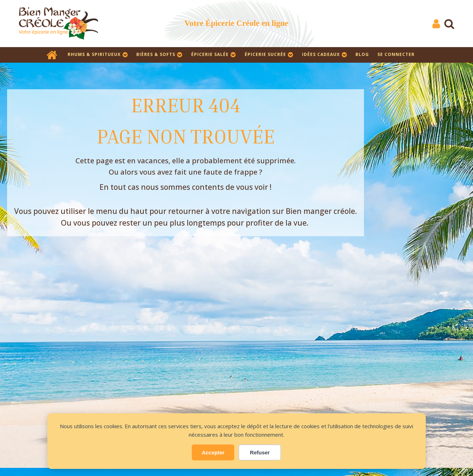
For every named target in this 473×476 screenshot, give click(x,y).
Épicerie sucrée (269, 54)
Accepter (213, 452)
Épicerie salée (214, 54)
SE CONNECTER (396, 54)
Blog (362, 54)
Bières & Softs (159, 54)
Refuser (260, 452)
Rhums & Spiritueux (98, 54)
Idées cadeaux (325, 54)
